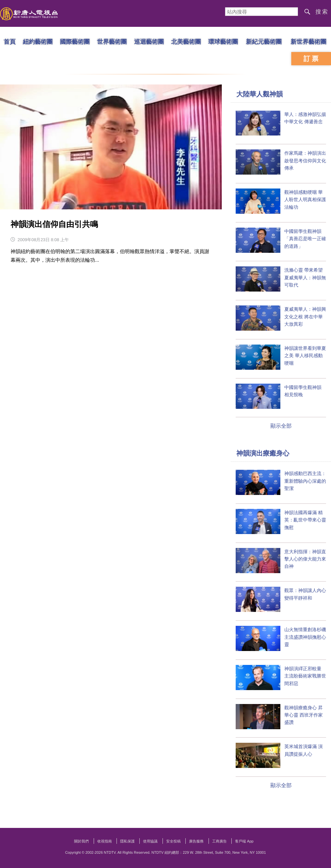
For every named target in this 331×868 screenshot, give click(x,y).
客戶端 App (244, 841)
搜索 (322, 12)
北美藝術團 (186, 41)
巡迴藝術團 (149, 41)
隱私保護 (127, 841)
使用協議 (150, 841)
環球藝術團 (223, 41)
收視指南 (105, 841)
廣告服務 (196, 841)
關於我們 (81, 841)
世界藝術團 (112, 41)
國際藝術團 (75, 41)
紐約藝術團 (38, 41)
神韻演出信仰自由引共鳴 (54, 224)
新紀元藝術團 (264, 41)
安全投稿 (173, 841)
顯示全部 (281, 426)
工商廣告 (219, 841)
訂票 (312, 59)
